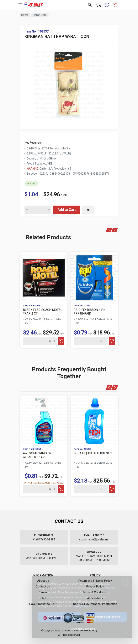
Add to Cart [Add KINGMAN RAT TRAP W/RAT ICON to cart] (67, 210)
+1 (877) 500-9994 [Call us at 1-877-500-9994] (44, 539)
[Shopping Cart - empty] (115, 5)
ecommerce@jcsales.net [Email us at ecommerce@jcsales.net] (94, 539)
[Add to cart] (61, 341)
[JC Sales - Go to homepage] (34, 5)
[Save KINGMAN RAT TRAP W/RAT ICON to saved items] (88, 210)
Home (25, 15)
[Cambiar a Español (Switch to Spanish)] (107, 5)
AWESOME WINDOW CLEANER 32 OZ (37, 455)
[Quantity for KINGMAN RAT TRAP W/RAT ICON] (38, 210)
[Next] (115, 230)
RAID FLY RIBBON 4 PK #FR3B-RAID (89, 312)
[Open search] (90, 5)
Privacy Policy (79, 606)
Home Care (40, 15)
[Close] (123, 583)
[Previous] (109, 230)
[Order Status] (98, 5)
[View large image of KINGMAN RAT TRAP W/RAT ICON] (69, 84)
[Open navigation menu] (20, 5)
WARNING (32, 169)
